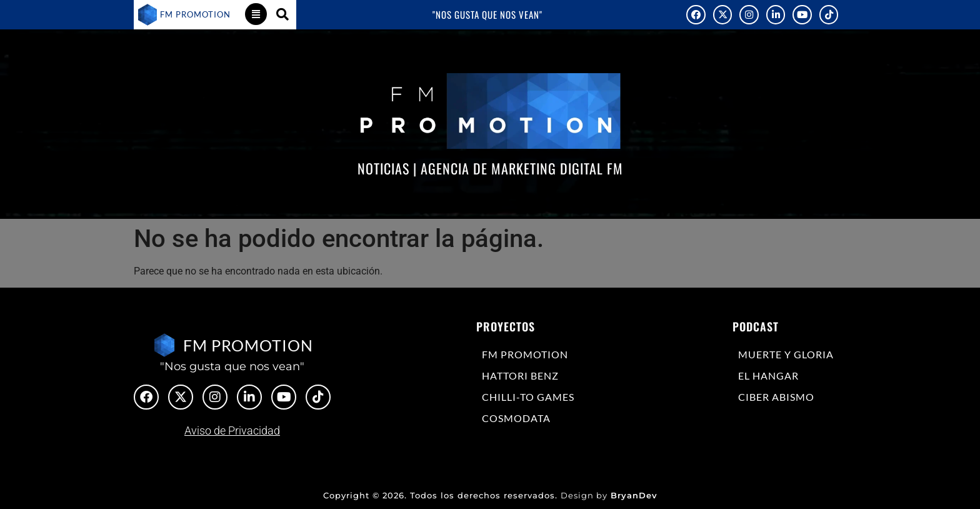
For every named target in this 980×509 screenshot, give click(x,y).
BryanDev (634, 495)
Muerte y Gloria (786, 354)
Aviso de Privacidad (232, 431)
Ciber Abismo (776, 397)
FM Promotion (525, 354)
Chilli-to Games (528, 397)
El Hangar (768, 375)
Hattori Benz (520, 375)
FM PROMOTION (195, 14)
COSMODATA (516, 418)
